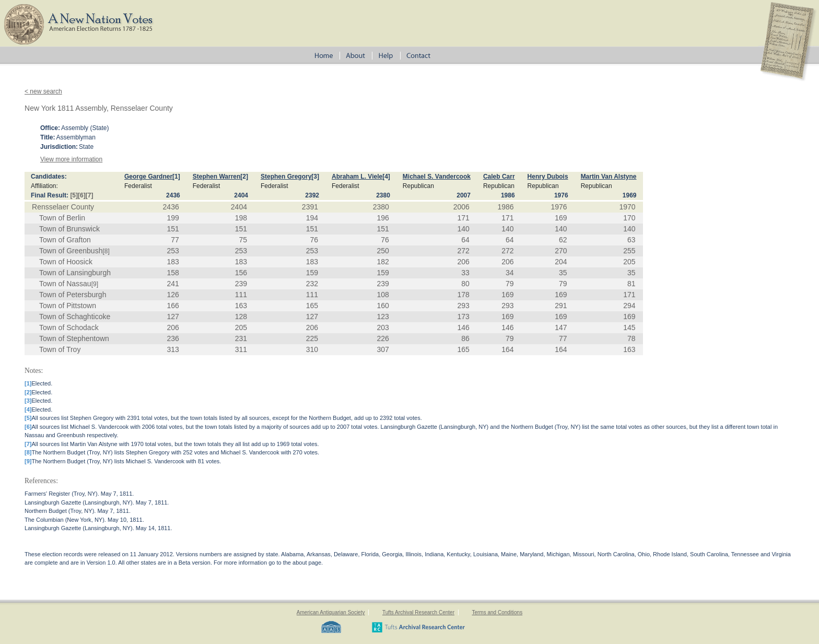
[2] (244, 177)
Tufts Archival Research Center (418, 612)
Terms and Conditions (497, 612)
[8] (106, 251)
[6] (82, 195)
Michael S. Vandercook (437, 177)
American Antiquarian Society (331, 612)
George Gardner (148, 177)
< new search (43, 91)
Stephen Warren (217, 177)
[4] (386, 177)
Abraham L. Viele (357, 177)
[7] (90, 195)
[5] (74, 195)
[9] (95, 284)
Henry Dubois (548, 177)
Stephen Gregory (286, 177)
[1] (176, 177)
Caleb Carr (499, 177)
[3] (315, 177)
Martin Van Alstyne (609, 177)
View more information (71, 159)
